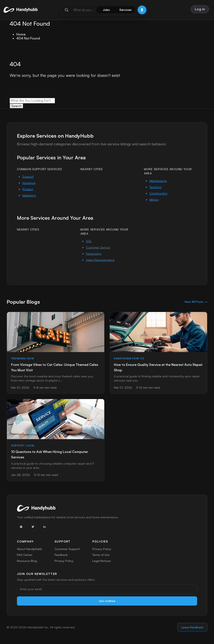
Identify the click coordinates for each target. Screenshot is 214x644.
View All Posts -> (196, 302)
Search (17, 106)
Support (28, 177)
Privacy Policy (64, 562)
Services (125, 10)
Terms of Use (101, 556)
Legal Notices (102, 562)
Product (28, 189)
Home (21, 34)
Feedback (61, 556)
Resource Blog (27, 562)
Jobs (106, 10)
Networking (94, 254)
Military (154, 200)
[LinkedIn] (45, 527)
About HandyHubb (29, 549)
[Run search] (67, 10)
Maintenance (158, 181)
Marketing (29, 195)
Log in (200, 9)
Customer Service (98, 247)
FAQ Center (25, 556)
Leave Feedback (192, 631)
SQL (89, 241)
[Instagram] (21, 527)
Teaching (155, 187)
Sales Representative (100, 260)
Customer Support (67, 549)
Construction (158, 193)
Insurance (29, 183)
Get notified (107, 604)
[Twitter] (33, 527)
